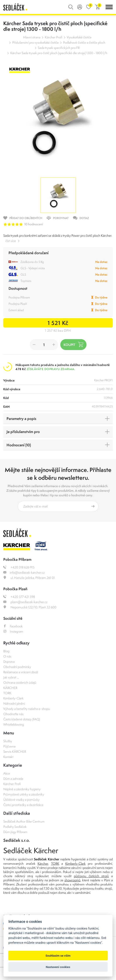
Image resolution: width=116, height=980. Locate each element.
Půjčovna (9, 746)
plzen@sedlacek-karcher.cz (25, 602)
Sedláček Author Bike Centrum (24, 821)
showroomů (72, 880)
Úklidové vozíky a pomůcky (21, 800)
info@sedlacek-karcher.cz (24, 572)
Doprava (9, 662)
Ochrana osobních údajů (20, 682)
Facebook (13, 626)
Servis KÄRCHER (15, 751)
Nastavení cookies (58, 967)
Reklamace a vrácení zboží (21, 672)
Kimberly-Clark (13, 698)
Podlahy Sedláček (15, 827)
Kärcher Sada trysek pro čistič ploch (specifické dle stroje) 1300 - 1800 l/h (59, 53)
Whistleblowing (14, 724)
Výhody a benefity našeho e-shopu (27, 709)
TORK (7, 693)
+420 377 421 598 (19, 597)
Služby (8, 741)
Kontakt (8, 757)
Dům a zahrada (13, 779)
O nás (7, 656)
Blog (6, 651)
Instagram (13, 631)
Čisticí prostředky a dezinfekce (23, 805)
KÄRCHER (10, 688)
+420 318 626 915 (19, 567)
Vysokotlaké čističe (79, 37)
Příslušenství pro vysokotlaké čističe (35, 42)
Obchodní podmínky (17, 667)
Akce (7, 773)
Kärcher (43, 864)
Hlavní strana (32, 37)
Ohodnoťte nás (13, 714)
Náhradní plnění (14, 703)
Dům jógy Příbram (15, 832)
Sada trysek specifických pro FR (59, 48)
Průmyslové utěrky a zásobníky (24, 794)
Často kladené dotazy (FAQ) (22, 719)
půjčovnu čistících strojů (91, 876)
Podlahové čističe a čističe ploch (84, 42)
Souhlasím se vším (58, 956)
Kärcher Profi (54, 37)
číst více (11, 241)
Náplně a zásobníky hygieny (22, 789)
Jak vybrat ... (11, 677)
